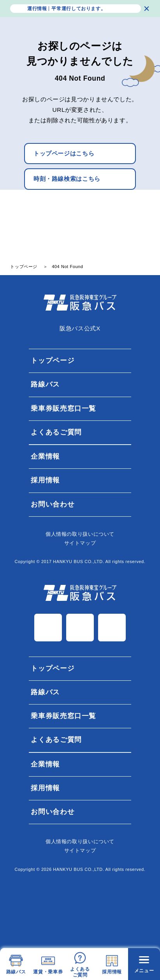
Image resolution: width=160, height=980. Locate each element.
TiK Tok (112, 628)
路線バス (45, 385)
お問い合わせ (53, 504)
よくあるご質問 (56, 432)
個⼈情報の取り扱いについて (80, 534)
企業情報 (45, 456)
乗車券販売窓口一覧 (63, 408)
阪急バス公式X (80, 328)
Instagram (80, 628)
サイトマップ (80, 543)
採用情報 (45, 480)
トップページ (53, 360)
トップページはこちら (64, 153)
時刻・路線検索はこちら (67, 179)
